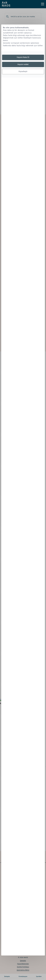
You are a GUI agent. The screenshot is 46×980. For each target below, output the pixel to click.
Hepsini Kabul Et (23, 57)
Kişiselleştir (23, 71)
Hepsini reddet (23, 64)
